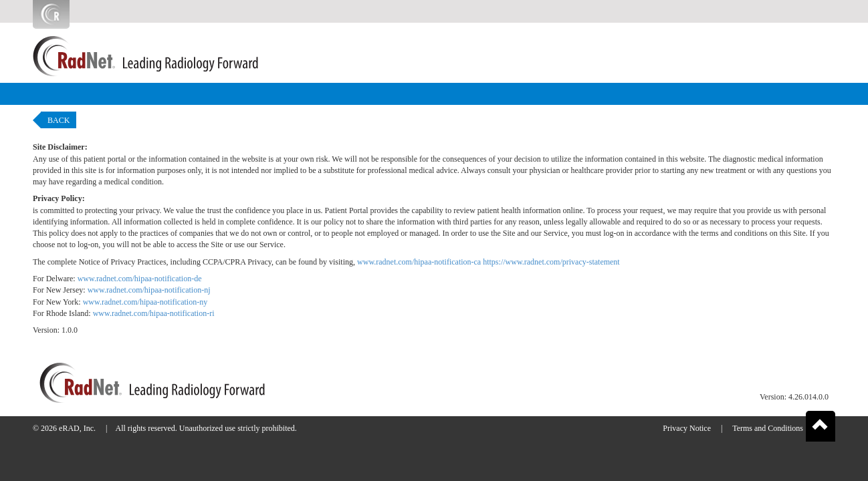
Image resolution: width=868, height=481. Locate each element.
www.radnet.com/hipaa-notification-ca (419, 262)
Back (59, 120)
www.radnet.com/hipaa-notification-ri (154, 313)
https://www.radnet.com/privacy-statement (551, 262)
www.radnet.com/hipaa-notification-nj (149, 290)
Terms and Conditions (768, 428)
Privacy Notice (687, 428)
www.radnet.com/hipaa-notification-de (140, 279)
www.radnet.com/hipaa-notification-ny (145, 302)
